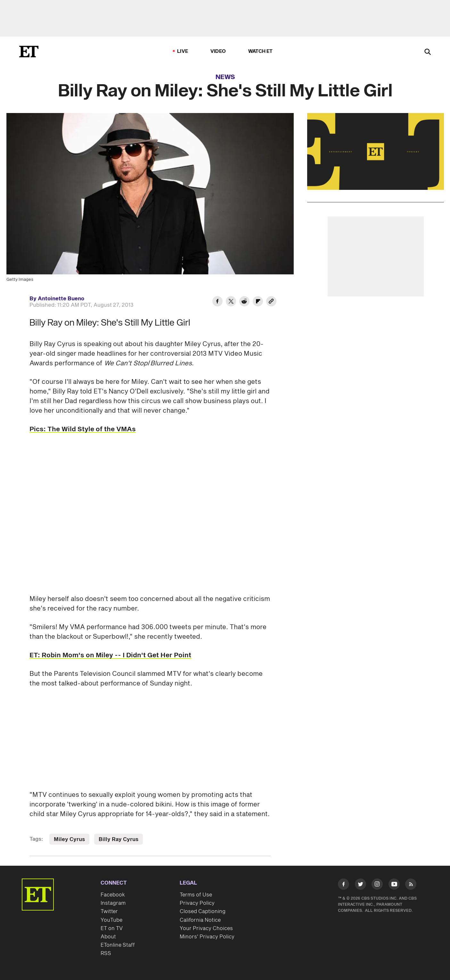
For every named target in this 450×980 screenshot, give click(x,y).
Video (218, 51)
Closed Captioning (203, 911)
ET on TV (112, 928)
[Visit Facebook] (344, 885)
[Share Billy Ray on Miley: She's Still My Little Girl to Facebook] (217, 302)
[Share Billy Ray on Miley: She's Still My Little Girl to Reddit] (244, 302)
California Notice (200, 920)
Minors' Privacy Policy (207, 937)
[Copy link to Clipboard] (271, 302)
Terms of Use (196, 895)
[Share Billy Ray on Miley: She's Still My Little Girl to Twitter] (231, 302)
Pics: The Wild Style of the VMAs (83, 429)
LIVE (183, 51)
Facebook (113, 895)
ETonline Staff (118, 945)
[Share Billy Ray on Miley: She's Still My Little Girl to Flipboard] (258, 302)
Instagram (113, 903)
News (225, 77)
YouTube (111, 920)
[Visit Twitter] (360, 885)
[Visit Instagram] (377, 885)
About (108, 937)
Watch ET (261, 51)
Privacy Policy (197, 903)
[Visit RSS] (411, 885)
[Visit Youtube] (394, 885)
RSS (106, 953)
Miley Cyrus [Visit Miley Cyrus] (69, 839)
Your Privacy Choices (206, 928)
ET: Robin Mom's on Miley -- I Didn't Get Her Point (110, 655)
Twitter (109, 911)
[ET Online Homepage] (29, 52)
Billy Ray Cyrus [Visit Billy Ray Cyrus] (119, 839)
